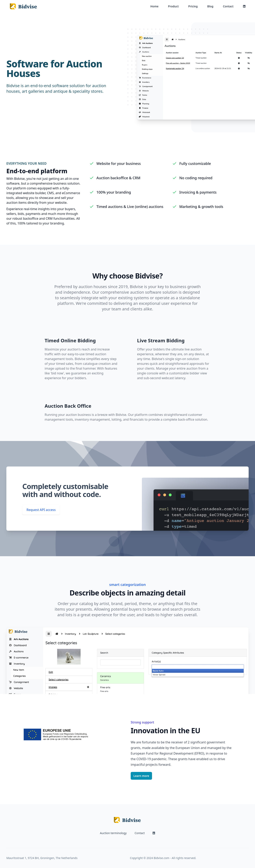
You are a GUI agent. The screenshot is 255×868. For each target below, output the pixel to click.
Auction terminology (113, 833)
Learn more (141, 776)
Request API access (41, 510)
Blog (210, 6)
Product (173, 6)
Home (154, 6)
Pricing (193, 6)
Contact (228, 6)
